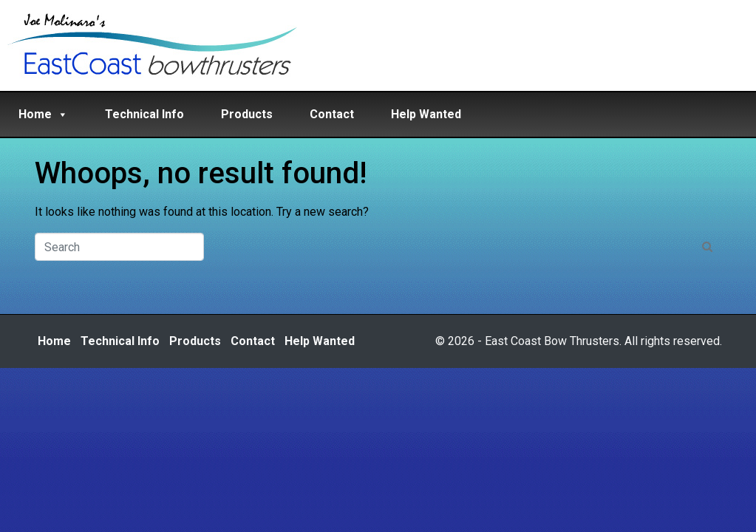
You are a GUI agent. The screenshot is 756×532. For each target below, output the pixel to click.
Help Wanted (426, 114)
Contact (332, 114)
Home (43, 115)
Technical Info (144, 114)
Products (247, 114)
